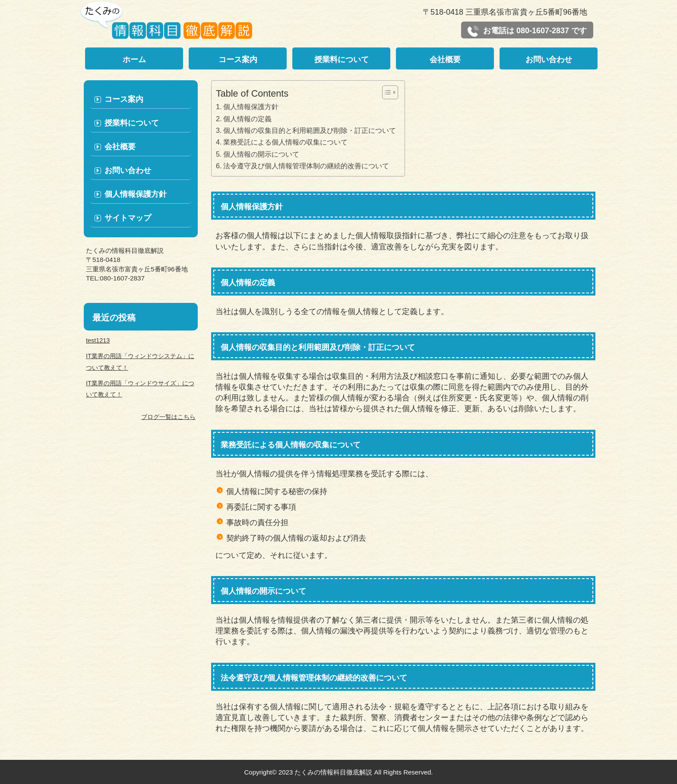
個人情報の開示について (261, 154)
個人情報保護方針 (251, 107)
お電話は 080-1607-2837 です (527, 31)
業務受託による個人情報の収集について (285, 142)
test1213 (98, 340)
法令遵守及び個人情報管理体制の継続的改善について (306, 166)
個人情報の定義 (247, 119)
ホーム (134, 60)
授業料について (342, 60)
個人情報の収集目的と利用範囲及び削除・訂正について (310, 130)
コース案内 (238, 60)
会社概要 (445, 60)
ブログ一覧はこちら (168, 417)
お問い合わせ (549, 60)
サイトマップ (128, 218)
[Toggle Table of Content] (386, 92)
